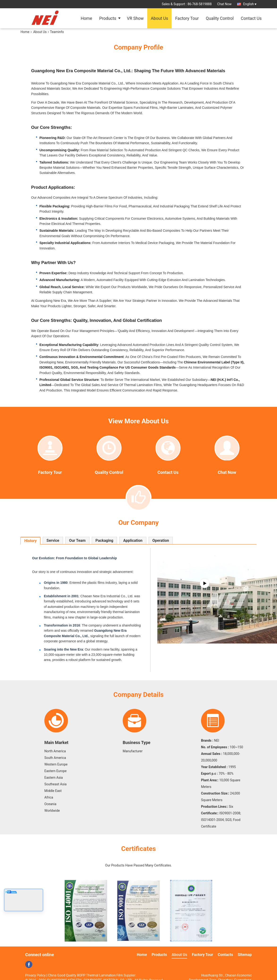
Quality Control (220, 18)
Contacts (225, 955)
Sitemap (245, 955)
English (250, 4)
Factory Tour (187, 18)
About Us (159, 18)
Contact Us (251, 18)
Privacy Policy (35, 975)
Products (108, 18)
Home (86, 18)
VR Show (135, 18)
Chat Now (225, 4)
